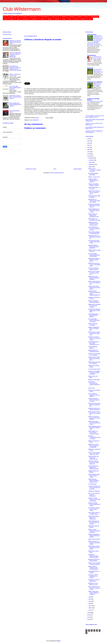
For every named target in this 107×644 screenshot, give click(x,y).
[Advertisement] (51, 26)
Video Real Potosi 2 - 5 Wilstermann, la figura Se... (94, 237)
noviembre (91, 160)
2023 (89, 143)
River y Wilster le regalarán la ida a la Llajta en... (94, 395)
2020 (89, 150)
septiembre (91, 165)
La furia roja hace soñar (94, 369)
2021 (89, 147)
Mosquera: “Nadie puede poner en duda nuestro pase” (94, 499)
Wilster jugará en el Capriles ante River (94, 351)
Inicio (55, 169)
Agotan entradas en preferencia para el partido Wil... (94, 247)
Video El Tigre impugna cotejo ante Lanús (94, 453)
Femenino (80, 17)
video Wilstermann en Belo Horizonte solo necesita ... (94, 522)
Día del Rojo (72, 17)
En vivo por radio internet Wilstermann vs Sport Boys (15, 88)
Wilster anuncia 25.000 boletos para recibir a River (94, 359)
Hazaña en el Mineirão (94, 491)
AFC (5, 17)
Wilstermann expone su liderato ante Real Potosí (94, 260)
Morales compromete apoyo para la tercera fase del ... (94, 418)
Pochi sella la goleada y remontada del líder (94, 233)
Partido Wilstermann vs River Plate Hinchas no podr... (94, 210)
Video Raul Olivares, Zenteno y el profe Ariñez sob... (93, 462)
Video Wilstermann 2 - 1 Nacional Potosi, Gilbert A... (94, 315)
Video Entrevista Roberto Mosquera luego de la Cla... (94, 481)
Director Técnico (56, 17)
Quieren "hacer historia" (94, 539)
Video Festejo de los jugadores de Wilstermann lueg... (94, 467)
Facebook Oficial (7, 34)
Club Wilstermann (22, 9)
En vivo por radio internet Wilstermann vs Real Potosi (94, 255)
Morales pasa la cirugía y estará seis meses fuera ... (94, 333)
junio (90, 599)
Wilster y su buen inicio (94, 177)
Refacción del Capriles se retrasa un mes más (94, 273)
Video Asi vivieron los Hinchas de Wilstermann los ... (94, 458)
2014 (89, 617)
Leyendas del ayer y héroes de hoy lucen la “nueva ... (94, 400)
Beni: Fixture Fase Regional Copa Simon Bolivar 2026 (98, 71)
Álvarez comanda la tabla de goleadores (94, 302)
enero (90, 610)
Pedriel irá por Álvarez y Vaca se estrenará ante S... (94, 192)
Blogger (59, 641)
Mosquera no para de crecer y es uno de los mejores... (94, 338)
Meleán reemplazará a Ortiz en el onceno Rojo (94, 329)
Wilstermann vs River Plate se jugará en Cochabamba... (94, 446)
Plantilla (64, 19)
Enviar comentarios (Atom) (57, 173)
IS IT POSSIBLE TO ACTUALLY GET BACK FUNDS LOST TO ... (95, 117)
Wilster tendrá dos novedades (93, 324)
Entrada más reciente (31, 169)
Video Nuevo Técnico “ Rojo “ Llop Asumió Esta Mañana (15, 97)
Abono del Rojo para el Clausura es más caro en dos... (94, 588)
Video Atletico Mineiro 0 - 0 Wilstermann (94, 513)
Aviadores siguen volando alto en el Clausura (93, 180)
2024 (89, 141)
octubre (91, 162)
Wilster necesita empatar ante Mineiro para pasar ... (94, 531)
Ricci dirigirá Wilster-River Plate (93, 174)
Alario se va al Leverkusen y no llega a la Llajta (94, 170)
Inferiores (43, 19)
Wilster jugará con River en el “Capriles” (94, 363)
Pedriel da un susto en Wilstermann (94, 580)
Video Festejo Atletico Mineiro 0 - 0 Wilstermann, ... (94, 518)
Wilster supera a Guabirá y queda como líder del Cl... (94, 568)
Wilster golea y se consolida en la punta (94, 219)
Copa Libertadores (33, 17)
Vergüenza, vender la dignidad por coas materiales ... (94, 132)
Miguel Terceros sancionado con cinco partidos (97, 85)
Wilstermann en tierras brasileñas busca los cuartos (94, 548)
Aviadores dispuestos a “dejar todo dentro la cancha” (94, 536)
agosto (90, 167)
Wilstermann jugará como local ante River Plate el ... (94, 423)
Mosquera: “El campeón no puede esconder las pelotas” (94, 373)
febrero (90, 608)
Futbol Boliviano (92, 55)
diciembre (91, 158)
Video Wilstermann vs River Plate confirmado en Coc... (94, 343)
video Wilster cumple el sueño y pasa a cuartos (94, 509)
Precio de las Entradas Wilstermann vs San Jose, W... (94, 206)
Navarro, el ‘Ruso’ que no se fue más (15, 75)
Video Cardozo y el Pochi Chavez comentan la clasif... (94, 433)
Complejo (25, 17)
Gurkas (6, 19)
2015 (89, 615)
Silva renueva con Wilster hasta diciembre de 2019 (94, 215)
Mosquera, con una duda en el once (93, 584)
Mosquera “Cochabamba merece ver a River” (94, 437)
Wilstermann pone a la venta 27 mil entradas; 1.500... (94, 265)
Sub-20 (76, 19)
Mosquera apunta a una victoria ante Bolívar (94, 409)
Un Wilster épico (92, 484)
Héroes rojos (91, 388)
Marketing (57, 19)
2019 (89, 152)
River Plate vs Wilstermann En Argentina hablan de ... (94, 384)
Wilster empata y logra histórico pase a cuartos (94, 476)
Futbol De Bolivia (92, 35)
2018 (89, 154)
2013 (89, 619)
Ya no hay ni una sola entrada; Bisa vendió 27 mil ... (94, 242)
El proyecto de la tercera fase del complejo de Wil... (94, 405)
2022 (89, 145)
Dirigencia (64, 17)
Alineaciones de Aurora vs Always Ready (97, 58)
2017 (89, 156)
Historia (18, 19)
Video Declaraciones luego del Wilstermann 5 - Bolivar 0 (15, 105)
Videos (90, 19)
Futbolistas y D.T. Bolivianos (95, 82)
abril (90, 604)
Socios (70, 19)
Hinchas (12, 19)
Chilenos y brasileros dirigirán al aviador (94, 185)
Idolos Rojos (26, 19)
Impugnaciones (34, 19)
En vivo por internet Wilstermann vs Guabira (93, 576)
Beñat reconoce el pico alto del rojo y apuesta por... (94, 413)
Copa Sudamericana (45, 17)
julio (90, 597)
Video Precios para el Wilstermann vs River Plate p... (94, 288)
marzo (90, 606)
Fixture (86, 17)
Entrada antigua (78, 169)
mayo (90, 601)
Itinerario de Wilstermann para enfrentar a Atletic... (94, 556)
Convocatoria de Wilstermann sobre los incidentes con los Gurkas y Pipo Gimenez (15, 68)
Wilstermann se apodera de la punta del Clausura (94, 306)
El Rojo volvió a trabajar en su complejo (94, 354)
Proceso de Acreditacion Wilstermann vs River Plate (94, 311)
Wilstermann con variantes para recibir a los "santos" (94, 201)
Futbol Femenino (94, 17)
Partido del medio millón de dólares (94, 197)
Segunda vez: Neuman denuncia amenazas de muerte (15, 42)
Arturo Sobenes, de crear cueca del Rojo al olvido (94, 229)
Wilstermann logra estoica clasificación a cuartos (94, 504)
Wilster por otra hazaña (94, 380)
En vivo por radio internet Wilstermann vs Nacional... (94, 320)
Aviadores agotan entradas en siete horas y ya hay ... (93, 224)
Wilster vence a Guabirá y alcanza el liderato (94, 564)
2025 (89, 139)
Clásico (18, 17)
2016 (89, 613)
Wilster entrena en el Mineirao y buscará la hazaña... (94, 543)
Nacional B (90, 68)
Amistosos (11, 17)
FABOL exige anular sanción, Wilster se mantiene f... (94, 593)
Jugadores (50, 19)
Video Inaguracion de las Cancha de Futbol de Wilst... (94, 428)
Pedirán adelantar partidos (93, 347)
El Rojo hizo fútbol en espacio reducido (94, 269)
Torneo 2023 (83, 19)
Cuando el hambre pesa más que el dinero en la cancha (94, 488)
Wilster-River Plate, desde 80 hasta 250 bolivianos (94, 278)
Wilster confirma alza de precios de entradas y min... (94, 283)
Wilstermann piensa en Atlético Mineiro (94, 560)
